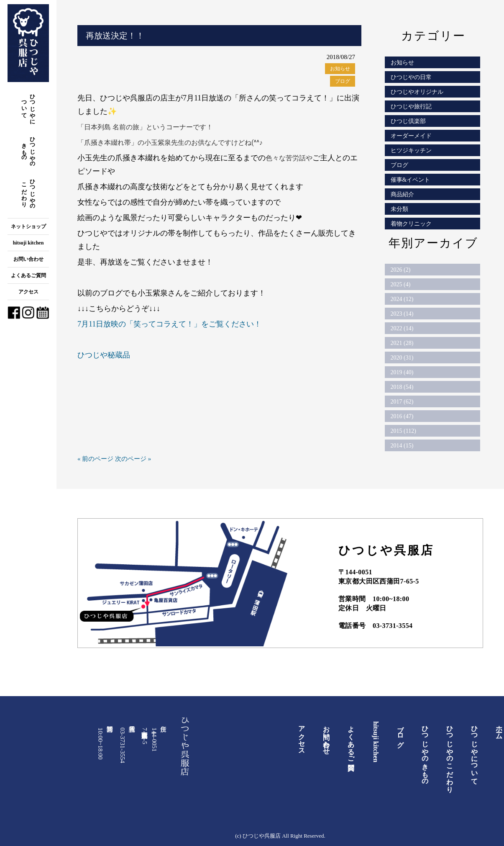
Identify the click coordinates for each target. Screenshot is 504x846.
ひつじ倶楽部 (408, 121)
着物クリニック (411, 224)
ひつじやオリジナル (417, 92)
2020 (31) (402, 358)
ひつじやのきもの (29, 149)
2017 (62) (402, 402)
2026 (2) (401, 270)
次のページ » (133, 459)
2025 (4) (401, 284)
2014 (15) (402, 446)
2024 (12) (402, 299)
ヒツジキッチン (411, 150)
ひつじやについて (29, 106)
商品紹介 (402, 194)
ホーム (499, 729)
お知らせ (340, 69)
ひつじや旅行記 (411, 107)
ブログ (343, 81)
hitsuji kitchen (28, 243)
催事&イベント (411, 180)
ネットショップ (28, 226)
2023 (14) (402, 314)
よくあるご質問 (28, 275)
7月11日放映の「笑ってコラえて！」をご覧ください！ (169, 324)
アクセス (28, 292)
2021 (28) (402, 343)
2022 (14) (402, 328)
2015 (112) (403, 431)
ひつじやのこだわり (29, 191)
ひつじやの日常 (411, 77)
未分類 (399, 209)
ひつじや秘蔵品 (104, 355)
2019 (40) (402, 372)
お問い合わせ (28, 259)
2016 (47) (402, 416)
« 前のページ (95, 459)
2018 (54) (402, 387)
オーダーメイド (411, 136)
